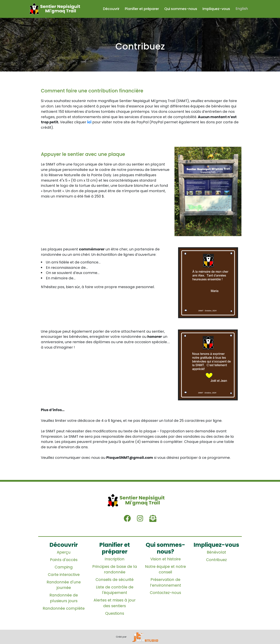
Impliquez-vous (217, 9)
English (242, 9)
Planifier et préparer (142, 9)
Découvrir (112, 9)
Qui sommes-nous (181, 9)
